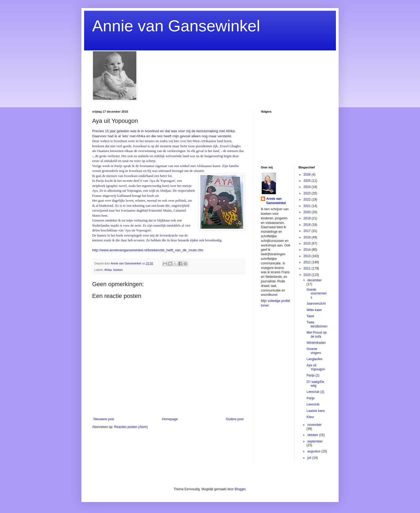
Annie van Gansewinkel (176, 26)
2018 (307, 225)
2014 (307, 250)
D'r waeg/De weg (315, 384)
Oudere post (235, 419)
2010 (307, 275)
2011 (307, 268)
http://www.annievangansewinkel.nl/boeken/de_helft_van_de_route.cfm (148, 250)
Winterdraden (316, 343)
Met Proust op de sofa (316, 334)
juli (310, 458)
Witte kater (314, 310)
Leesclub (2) (315, 392)
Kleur (310, 417)
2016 (307, 237)
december (314, 280)
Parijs (310, 398)
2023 (307, 193)
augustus (314, 451)
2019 (307, 218)
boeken (118, 270)
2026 (307, 175)
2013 (307, 256)
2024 (307, 187)
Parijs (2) (313, 375)
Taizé (310, 316)
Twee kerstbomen (317, 324)
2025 (307, 181)
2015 (307, 243)
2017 (307, 231)
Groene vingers (314, 351)
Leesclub (313, 404)
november (314, 425)
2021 (307, 206)
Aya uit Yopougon (316, 367)
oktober (313, 435)
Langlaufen (314, 359)
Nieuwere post (104, 419)
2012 (307, 262)
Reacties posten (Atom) (131, 427)
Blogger (240, 489)
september (315, 441)
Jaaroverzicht (316, 304)
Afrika (108, 270)
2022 (307, 200)
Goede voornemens (316, 294)
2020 (307, 212)
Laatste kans (316, 411)
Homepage (170, 419)
